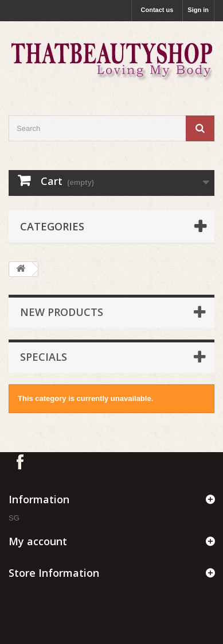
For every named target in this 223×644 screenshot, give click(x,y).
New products (62, 312)
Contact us (157, 10)
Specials (44, 357)
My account (38, 541)
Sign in (198, 10)
